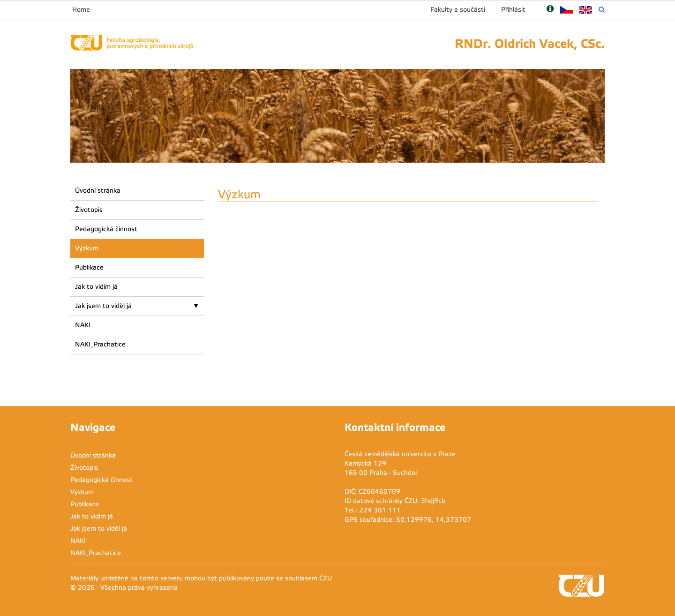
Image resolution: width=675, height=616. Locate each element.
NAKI (83, 325)
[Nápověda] (550, 10)
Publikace (89, 267)
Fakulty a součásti (458, 10)
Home (81, 10)
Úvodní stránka (98, 191)
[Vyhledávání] (602, 10)
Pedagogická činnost (106, 229)
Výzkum (87, 248)
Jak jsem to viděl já (103, 306)
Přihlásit (513, 10)
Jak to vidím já (96, 287)
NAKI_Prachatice (100, 344)
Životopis (89, 210)
